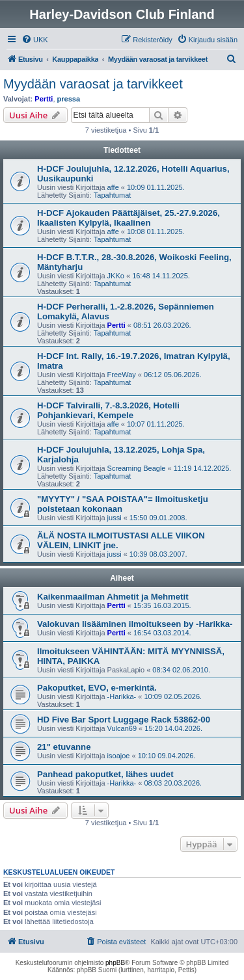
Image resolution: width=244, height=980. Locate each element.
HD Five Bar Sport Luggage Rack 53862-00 (124, 720)
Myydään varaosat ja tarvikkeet (93, 84)
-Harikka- (122, 696)
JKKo (116, 276)
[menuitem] (35, 40)
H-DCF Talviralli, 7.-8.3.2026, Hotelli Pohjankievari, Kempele (108, 410)
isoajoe (119, 756)
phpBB (115, 963)
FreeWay (122, 375)
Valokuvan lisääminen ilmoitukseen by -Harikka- (135, 624)
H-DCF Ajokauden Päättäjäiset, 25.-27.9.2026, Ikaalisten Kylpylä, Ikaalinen (129, 218)
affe (113, 187)
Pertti (44, 99)
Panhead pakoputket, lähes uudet (105, 774)
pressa (69, 99)
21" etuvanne (64, 747)
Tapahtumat (112, 195)
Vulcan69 (122, 728)
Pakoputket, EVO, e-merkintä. (97, 688)
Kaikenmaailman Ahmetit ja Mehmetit (113, 597)
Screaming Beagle (137, 468)
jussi (115, 518)
